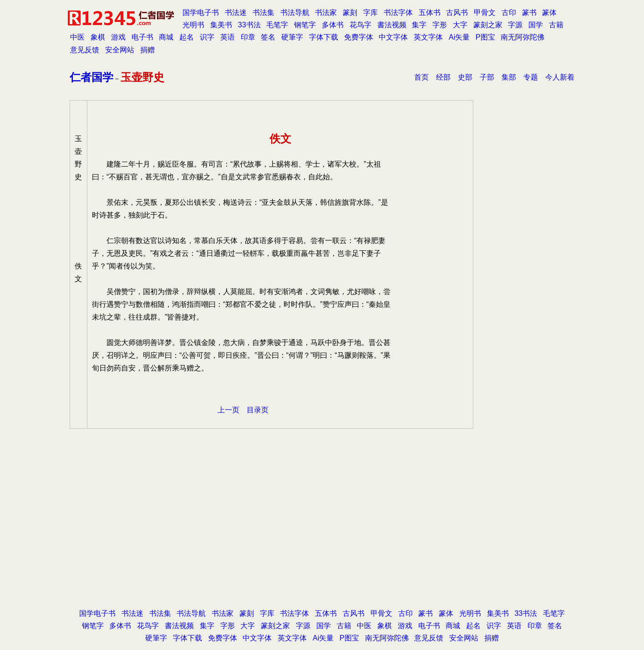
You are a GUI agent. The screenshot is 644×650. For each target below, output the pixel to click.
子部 (487, 77)
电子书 (142, 37)
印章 (248, 37)
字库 (370, 13)
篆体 (549, 13)
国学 (536, 25)
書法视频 (392, 25)
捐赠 (147, 50)
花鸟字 (360, 25)
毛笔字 (277, 25)
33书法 (249, 25)
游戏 (118, 37)
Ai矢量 (459, 37)
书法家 (326, 13)
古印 (509, 13)
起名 (187, 37)
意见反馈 (85, 50)
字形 (440, 25)
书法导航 (295, 13)
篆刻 (350, 13)
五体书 (430, 13)
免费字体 (359, 37)
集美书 (221, 25)
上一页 (228, 410)
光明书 (193, 25)
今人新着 (560, 77)
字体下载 (324, 37)
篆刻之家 (488, 25)
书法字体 (398, 13)
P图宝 (485, 37)
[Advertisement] (322, 534)
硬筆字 (292, 37)
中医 (77, 37)
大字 (460, 25)
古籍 (556, 25)
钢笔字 (305, 25)
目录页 (258, 410)
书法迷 (236, 13)
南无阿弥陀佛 (522, 37)
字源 (515, 25)
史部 (465, 77)
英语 (228, 37)
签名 (268, 37)
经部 (443, 77)
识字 (207, 37)
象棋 (98, 37)
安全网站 (120, 50)
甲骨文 (485, 13)
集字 (419, 25)
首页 (421, 77)
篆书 (529, 13)
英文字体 (428, 37)
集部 (509, 77)
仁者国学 (91, 77)
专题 (531, 77)
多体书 (333, 25)
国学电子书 (201, 13)
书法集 (264, 13)
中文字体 (393, 37)
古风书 (457, 13)
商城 (166, 37)
